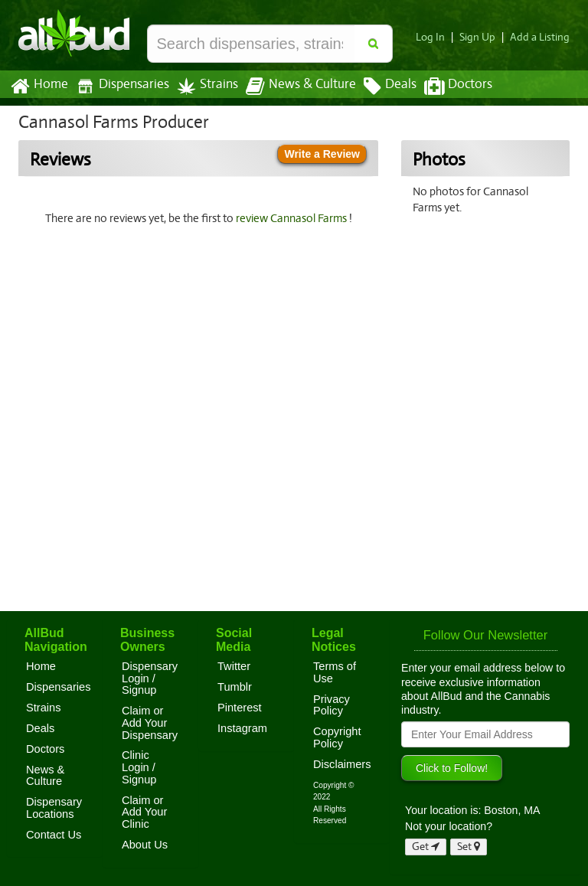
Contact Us (54, 835)
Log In (436, 37)
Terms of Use (335, 672)
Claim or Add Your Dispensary (150, 723)
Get (426, 847)
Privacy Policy (332, 705)
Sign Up (482, 37)
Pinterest (240, 708)
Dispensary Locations (54, 808)
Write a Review (322, 154)
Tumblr (235, 687)
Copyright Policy (337, 737)
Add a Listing (541, 37)
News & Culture (292, 87)
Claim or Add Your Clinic (144, 812)
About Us (145, 845)
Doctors (445, 87)
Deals (379, 87)
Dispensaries (119, 86)
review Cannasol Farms (294, 218)
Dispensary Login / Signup (150, 678)
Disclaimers (342, 764)
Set (469, 847)
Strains (202, 86)
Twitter (234, 666)
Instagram (242, 728)
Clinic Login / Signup (139, 767)
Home (39, 87)
